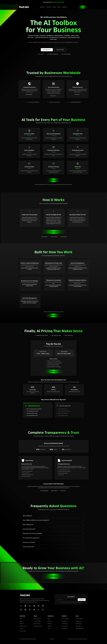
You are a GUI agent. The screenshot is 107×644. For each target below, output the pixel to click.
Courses (49, 621)
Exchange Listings (38, 626)
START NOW (54, 180)
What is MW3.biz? (53, 516)
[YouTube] (43, 606)
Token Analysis (37, 624)
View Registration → (30, 94)
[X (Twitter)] (21, 606)
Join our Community (59, 2)
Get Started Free (47, 50)
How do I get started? (53, 547)
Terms (74, 602)
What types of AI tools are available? (53, 533)
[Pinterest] (34, 610)
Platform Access (23, 626)
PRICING (48, 7)
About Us (22, 624)
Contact (21, 628)
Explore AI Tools (60, 50)
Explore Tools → (53, 96)
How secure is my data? (53, 542)
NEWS (59, 7)
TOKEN (54, 7)
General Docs (65, 628)
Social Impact (65, 624)
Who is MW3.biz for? (53, 525)
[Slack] (21, 610)
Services (21, 621)
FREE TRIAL (53, 576)
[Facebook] (25, 610)
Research (50, 624)
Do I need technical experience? (53, 538)
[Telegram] (34, 606)
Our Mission (64, 621)
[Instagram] (30, 610)
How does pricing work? (53, 529)
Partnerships (64, 626)
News (49, 619)
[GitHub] (30, 606)
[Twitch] (43, 610)
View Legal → (78, 94)
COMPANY (64, 7)
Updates (50, 626)
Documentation (37, 621)
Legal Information (80, 628)
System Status (23, 631)
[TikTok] (38, 610)
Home (21, 619)
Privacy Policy (79, 602)
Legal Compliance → (55, 491)
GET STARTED (53, 315)
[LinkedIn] (25, 606)
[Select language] (52, 639)
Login (83, 7)
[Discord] (38, 606)
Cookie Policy (78, 624)
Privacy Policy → (64, 491)
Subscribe (82, 600)
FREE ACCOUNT (53, 232)
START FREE (53, 372)
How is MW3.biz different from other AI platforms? (53, 520)
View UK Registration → (45, 491)
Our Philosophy (65, 619)
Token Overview (37, 619)
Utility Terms (78, 626)
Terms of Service (79, 619)
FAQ (49, 628)
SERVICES (42, 7)
